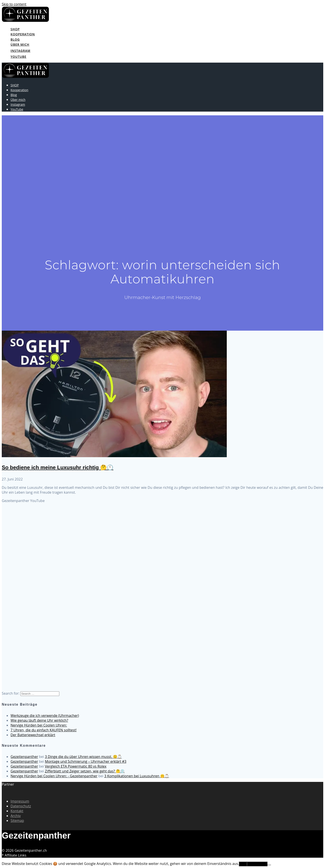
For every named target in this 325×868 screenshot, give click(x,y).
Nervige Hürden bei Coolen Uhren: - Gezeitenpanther (54, 776)
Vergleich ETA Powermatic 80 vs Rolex (76, 766)
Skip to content (14, 4)
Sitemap (17, 821)
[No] (269, 865)
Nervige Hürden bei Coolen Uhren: (39, 725)
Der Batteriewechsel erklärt (33, 735)
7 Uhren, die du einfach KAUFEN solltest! (44, 730)
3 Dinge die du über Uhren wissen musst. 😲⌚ (83, 757)
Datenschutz (21, 806)
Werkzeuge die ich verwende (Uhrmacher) (45, 716)
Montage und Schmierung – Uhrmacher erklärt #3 (86, 761)
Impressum (20, 801)
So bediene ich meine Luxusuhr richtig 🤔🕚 (58, 467)
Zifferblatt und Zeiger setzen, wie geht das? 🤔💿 (85, 771)
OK (243, 864)
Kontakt (17, 811)
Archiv (16, 816)
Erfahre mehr (257, 864)
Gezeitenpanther (24, 757)
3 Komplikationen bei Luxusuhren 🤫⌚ (137, 776)
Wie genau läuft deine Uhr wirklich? (39, 720)
